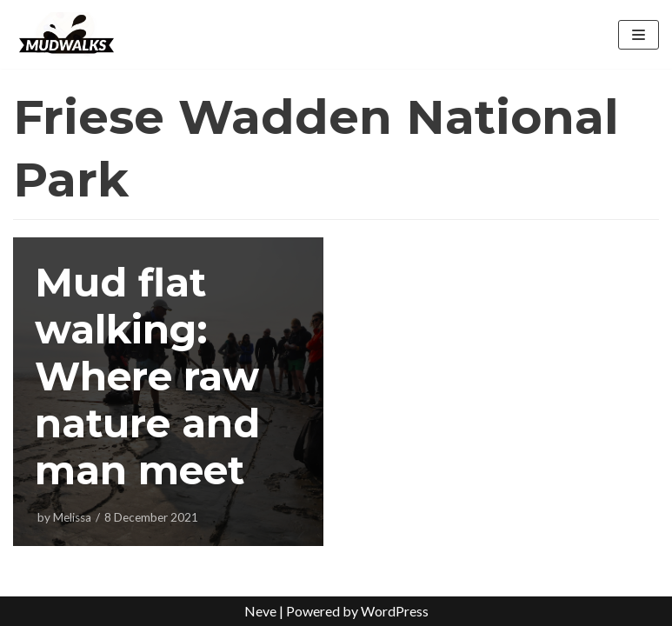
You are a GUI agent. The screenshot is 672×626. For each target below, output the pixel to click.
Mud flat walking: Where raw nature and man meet (147, 376)
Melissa (72, 517)
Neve (260, 611)
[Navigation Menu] (639, 35)
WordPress (395, 611)
